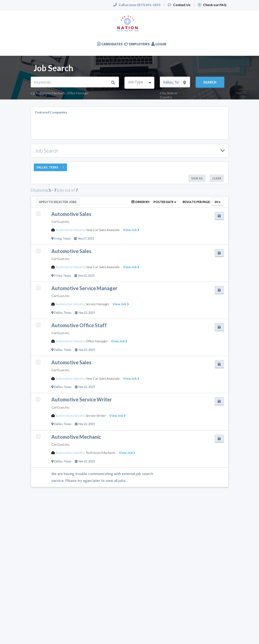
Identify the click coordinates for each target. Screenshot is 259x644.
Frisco (58, 276)
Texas (67, 238)
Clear (217, 178)
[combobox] (140, 83)
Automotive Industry (70, 230)
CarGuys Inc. (61, 222)
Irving (58, 238)
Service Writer (96, 416)
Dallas (58, 313)
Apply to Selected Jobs (58, 202)
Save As (197, 178)
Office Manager (97, 341)
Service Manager (98, 304)
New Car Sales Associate (103, 230)
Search (210, 82)
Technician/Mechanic (101, 453)
